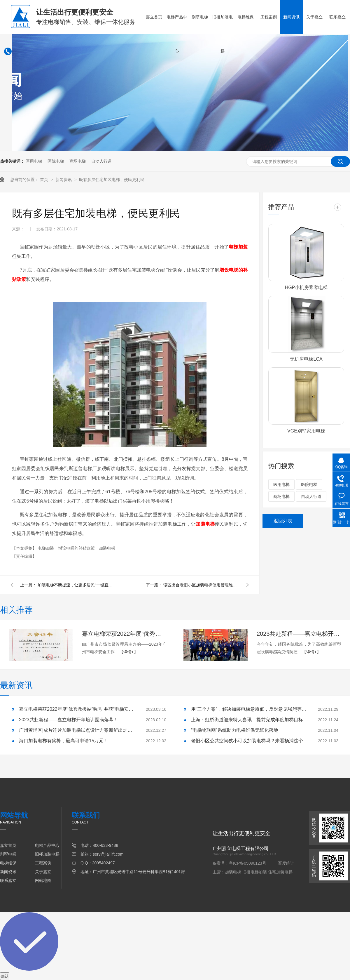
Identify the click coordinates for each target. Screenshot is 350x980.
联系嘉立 (337, 17)
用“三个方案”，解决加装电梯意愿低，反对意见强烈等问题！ (249, 709)
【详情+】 (129, 652)
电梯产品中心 (177, 34)
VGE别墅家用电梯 (306, 431)
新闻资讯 (291, 17)
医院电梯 (56, 161)
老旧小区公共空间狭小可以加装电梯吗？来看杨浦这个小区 (249, 741)
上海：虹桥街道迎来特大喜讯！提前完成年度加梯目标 (247, 720)
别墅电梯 (200, 17)
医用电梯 (34, 161)
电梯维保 (246, 17)
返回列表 (283, 521)
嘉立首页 (154, 17)
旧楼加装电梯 (223, 34)
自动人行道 (101, 161)
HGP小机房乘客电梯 (306, 287)
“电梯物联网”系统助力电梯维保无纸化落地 (235, 730)
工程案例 (269, 17)
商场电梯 (78, 161)
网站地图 (43, 880)
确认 (5, 976)
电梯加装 (46, 548)
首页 (45, 180)
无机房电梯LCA (306, 359)
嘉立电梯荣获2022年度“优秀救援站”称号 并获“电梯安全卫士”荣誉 (124, 634)
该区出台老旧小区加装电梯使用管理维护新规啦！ (201, 585)
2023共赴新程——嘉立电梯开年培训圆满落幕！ (299, 634)
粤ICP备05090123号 (248, 863)
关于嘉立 (314, 17)
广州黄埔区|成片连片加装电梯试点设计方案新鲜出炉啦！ (77, 730)
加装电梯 (107, 548)
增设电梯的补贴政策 (77, 548)
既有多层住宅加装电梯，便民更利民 (112, 180)
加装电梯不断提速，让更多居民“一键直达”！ (76, 585)
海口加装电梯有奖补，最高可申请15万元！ (64, 741)
